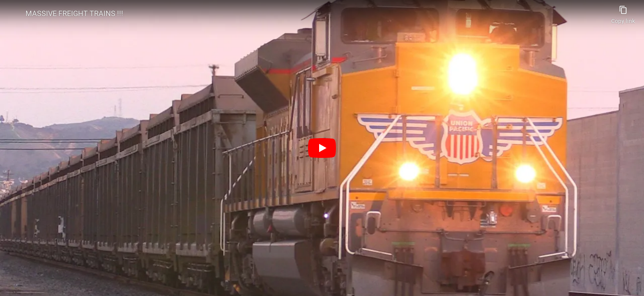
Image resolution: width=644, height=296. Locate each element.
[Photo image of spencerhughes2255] (13, 13)
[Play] (322, 148)
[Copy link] (623, 12)
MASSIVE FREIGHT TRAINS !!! (74, 13)
